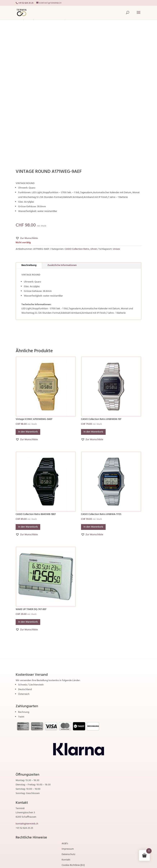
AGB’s (65, 844)
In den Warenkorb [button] (28, 432)
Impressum (68, 849)
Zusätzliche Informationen (62, 265)
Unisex (116, 249)
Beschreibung (29, 265)
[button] (27, 238)
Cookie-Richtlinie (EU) (73, 866)
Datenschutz (68, 855)
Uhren (94, 249)
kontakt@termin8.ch (27, 824)
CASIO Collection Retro (77, 249)
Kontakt (66, 860)
